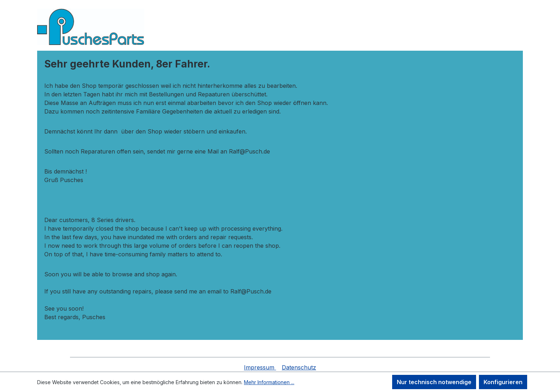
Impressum (260, 367)
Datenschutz (299, 367)
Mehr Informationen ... (269, 382)
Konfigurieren (503, 382)
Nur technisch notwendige (434, 382)
